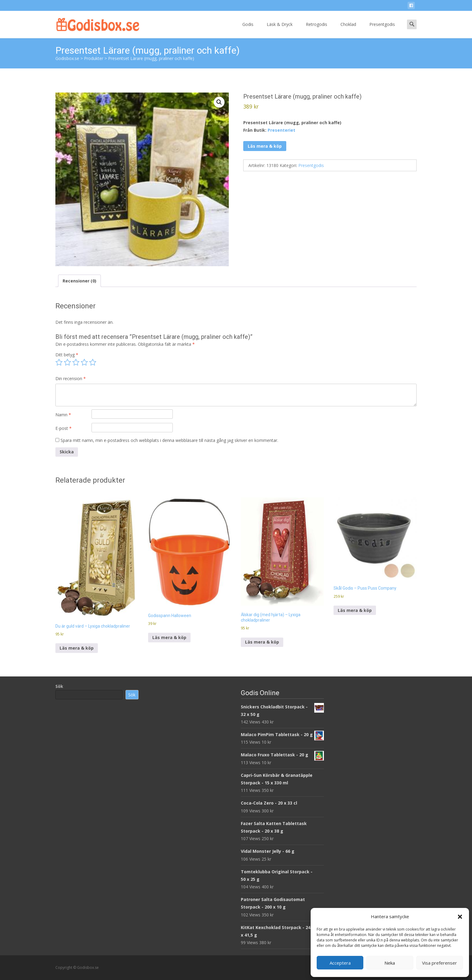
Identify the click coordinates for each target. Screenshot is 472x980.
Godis (248, 30)
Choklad (348, 30)
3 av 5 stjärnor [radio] (76, 362)
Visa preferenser (439, 963)
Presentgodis (382, 30)
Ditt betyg (67, 355)
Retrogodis (317, 30)
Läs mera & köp (265, 146)
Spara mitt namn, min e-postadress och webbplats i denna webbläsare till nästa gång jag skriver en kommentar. (169, 440)
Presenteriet (281, 130)
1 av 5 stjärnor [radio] (59, 362)
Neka (390, 963)
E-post (64, 428)
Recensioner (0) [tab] (79, 281)
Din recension (71, 378)
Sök (59, 686)
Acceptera (340, 963)
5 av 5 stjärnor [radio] (93, 362)
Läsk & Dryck (280, 30)
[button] (460, 917)
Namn (63, 415)
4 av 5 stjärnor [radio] (84, 362)
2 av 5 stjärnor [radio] (67, 362)
